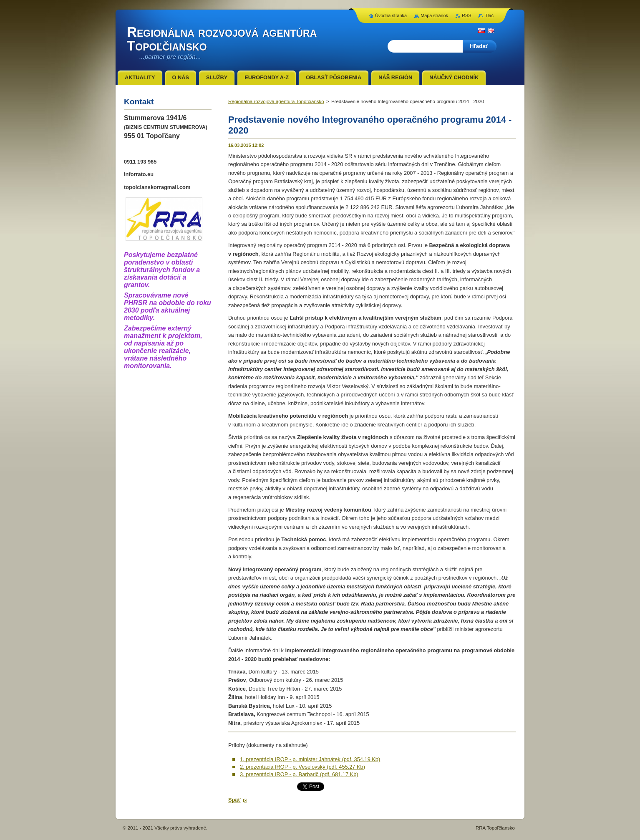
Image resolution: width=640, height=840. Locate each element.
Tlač (489, 15)
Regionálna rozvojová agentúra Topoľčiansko (276, 101)
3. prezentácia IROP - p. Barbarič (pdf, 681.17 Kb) (299, 774)
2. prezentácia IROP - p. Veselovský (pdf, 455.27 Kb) (302, 767)
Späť (234, 800)
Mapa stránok (434, 15)
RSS (466, 15)
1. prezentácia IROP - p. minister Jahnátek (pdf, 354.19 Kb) (310, 759)
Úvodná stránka (391, 15)
